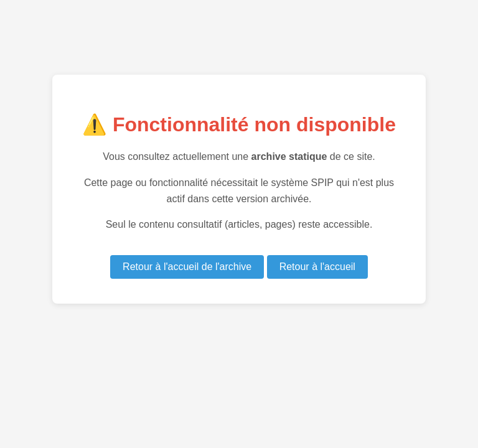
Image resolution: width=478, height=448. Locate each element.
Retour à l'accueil (317, 267)
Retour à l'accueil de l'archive (187, 267)
